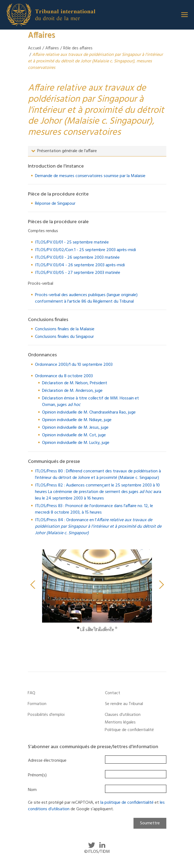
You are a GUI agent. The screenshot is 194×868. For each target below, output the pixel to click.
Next (161, 584)
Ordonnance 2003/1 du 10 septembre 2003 (74, 365)
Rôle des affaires (78, 48)
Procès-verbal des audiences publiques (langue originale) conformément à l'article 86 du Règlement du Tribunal (86, 298)
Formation (37, 704)
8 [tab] (116, 628)
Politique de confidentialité (129, 730)
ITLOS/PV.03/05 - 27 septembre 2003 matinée (78, 273)
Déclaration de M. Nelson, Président (75, 383)
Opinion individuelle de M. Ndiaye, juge (77, 420)
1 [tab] (78, 628)
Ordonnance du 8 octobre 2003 (64, 376)
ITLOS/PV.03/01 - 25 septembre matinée (72, 242)
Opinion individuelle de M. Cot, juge (74, 435)
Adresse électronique (47, 761)
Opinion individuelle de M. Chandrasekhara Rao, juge (89, 412)
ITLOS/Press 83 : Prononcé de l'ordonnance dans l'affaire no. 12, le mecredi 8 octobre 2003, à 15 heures (94, 509)
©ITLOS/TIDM (97, 852)
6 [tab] (105, 628)
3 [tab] (89, 628)
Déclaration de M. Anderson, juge (72, 391)
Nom (32, 790)
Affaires (52, 48)
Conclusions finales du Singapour (64, 337)
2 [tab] (84, 628)
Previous (33, 584)
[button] (185, 15)
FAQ (31, 693)
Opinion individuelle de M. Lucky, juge (76, 443)
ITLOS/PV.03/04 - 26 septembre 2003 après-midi (80, 265)
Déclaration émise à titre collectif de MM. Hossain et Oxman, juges (90, 402)
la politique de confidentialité (127, 803)
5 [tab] (100, 628)
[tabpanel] (97, 593)
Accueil (34, 48)
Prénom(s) (37, 775)
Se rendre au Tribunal (124, 704)
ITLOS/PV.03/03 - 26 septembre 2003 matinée (77, 258)
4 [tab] (94, 628)
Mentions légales (120, 722)
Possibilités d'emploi (46, 715)
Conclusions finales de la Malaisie (65, 329)
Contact (113, 693)
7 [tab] (111, 628)
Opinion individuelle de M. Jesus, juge (75, 428)
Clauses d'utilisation (123, 715)
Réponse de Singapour (55, 204)
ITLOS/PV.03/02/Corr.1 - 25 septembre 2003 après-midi (85, 250)
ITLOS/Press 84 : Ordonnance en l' (98, 527)
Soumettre (150, 823)
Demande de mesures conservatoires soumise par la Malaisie (90, 176)
